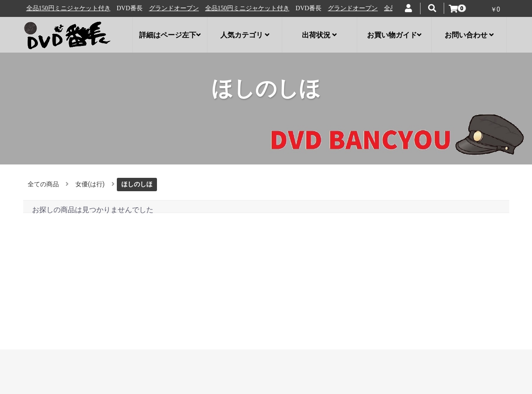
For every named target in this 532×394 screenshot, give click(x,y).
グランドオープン (34, 8)
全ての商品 (43, 184)
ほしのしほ (137, 184)
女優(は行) (90, 184)
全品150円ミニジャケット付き (107, 8)
